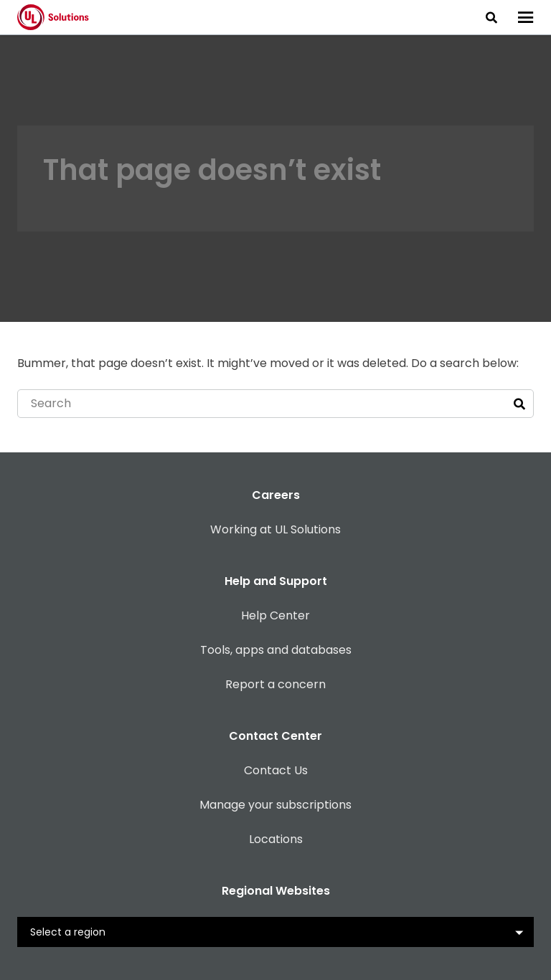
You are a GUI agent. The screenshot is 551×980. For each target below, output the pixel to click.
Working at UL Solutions (275, 529)
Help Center (275, 615)
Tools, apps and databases (276, 650)
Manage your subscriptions (275, 805)
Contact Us (276, 770)
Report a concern (275, 684)
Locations (276, 839)
